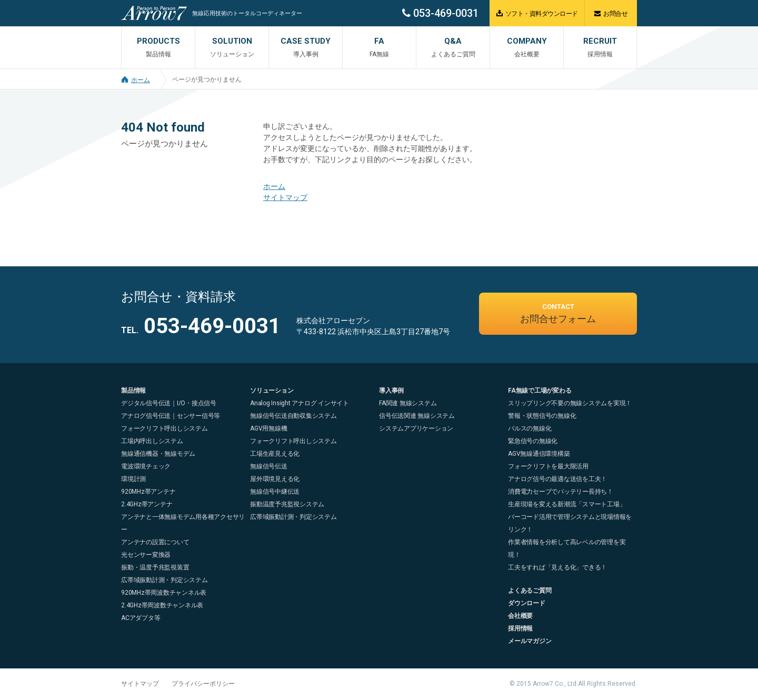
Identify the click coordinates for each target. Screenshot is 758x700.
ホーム (136, 80)
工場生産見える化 (275, 454)
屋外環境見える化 (275, 479)
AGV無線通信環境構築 (539, 454)
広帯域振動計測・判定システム (164, 580)
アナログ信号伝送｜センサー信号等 (171, 416)
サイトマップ (285, 197)
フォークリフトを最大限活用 (548, 466)
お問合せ (611, 13)
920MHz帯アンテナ (148, 492)
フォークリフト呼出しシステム (164, 428)
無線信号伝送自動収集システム (293, 416)
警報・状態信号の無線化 (542, 416)
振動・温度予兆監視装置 (155, 567)
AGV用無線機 (268, 428)
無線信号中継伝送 (275, 492)
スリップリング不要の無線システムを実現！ (570, 403)
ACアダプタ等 (141, 618)
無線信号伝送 (269, 466)
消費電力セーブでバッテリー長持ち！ (561, 492)
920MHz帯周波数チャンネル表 (164, 593)
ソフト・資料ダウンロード (537, 13)
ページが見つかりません (207, 79)
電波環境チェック (146, 466)
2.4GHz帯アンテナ (147, 504)
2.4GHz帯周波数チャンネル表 (162, 605)
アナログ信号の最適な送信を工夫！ (557, 479)
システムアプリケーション (416, 428)
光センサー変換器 (146, 555)
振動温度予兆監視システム (287, 504)
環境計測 (133, 479)
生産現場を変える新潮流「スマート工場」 (567, 504)
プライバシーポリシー (203, 684)
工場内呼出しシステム (152, 441)
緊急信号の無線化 (533, 441)
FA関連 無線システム (408, 403)
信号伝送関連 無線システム (417, 416)
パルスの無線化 (530, 428)
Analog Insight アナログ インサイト (300, 403)
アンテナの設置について (155, 542)
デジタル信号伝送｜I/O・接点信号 (169, 403)
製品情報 (133, 391)
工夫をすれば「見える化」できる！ (557, 567)
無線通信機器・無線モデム (158, 454)
